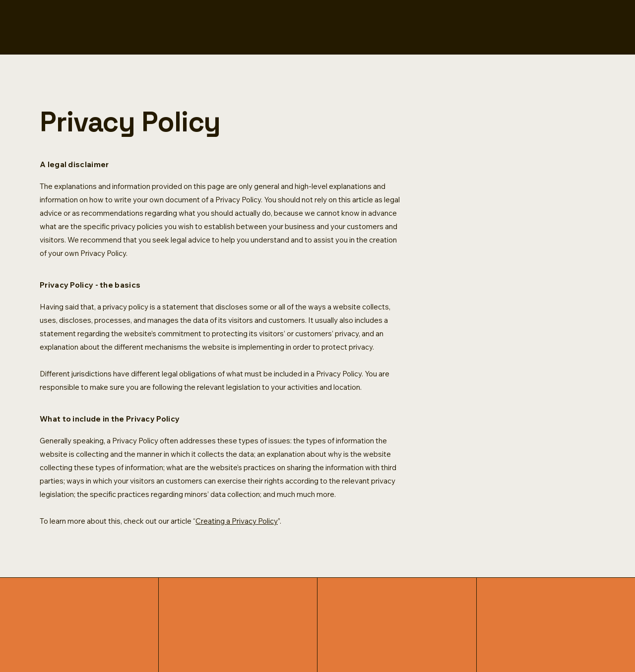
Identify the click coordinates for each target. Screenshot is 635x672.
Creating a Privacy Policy (237, 521)
